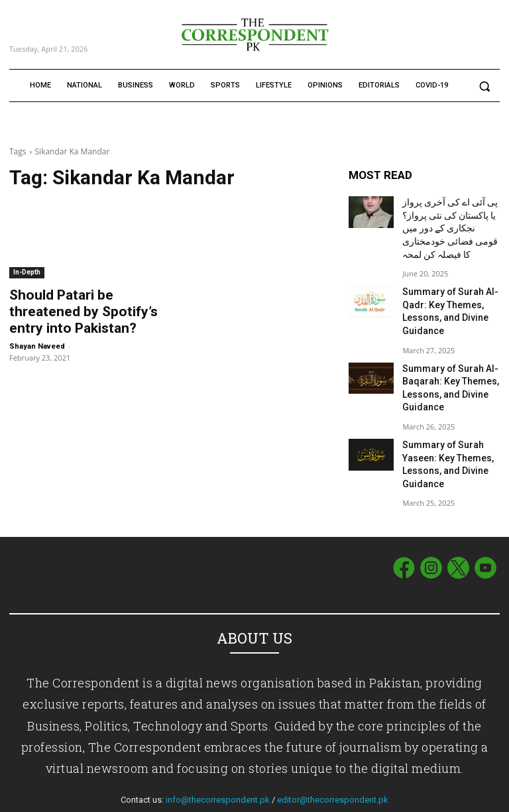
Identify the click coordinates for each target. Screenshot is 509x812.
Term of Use (420, 799)
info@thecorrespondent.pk (218, 765)
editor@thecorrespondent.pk (333, 765)
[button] (484, 86)
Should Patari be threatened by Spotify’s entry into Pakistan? (84, 309)
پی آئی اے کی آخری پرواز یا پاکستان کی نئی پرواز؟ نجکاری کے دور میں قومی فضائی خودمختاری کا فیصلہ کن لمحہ (448, 224)
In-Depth (27, 272)
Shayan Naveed (37, 340)
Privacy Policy (475, 799)
